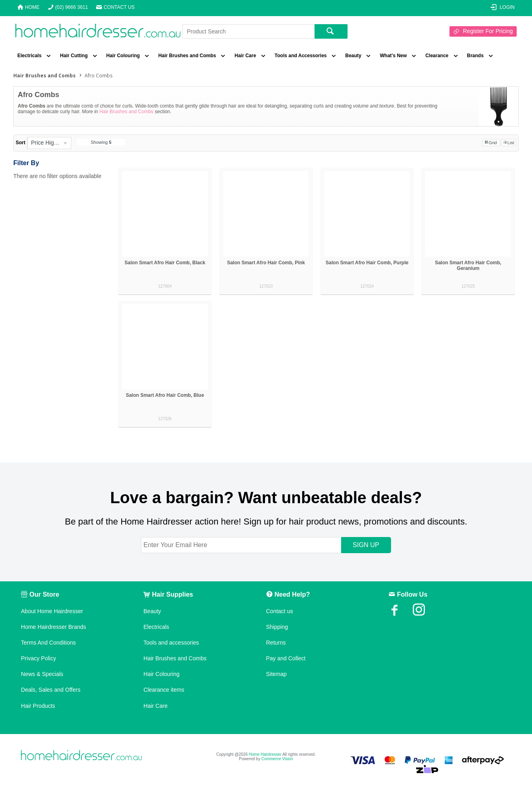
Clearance (437, 56)
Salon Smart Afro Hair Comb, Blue (165, 395)
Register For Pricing (488, 31)
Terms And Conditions (48, 643)
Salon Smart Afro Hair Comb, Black (165, 263)
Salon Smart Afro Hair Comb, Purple (367, 263)
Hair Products (38, 706)
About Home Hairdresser (52, 611)
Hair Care (245, 56)
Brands (475, 56)
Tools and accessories (171, 643)
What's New (393, 56)
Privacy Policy (38, 658)
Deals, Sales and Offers (51, 690)
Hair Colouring (123, 56)
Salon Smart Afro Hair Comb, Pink (266, 263)
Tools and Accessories (301, 56)
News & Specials (42, 674)
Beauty (353, 56)
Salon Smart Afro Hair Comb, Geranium (468, 265)
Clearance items (164, 690)
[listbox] (49, 143)
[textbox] (248, 31)
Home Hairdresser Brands (54, 627)
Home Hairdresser (265, 754)
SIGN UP (366, 545)
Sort (21, 143)
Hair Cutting (74, 56)
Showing (101, 142)
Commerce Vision (277, 759)
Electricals (29, 56)
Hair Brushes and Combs (187, 56)
